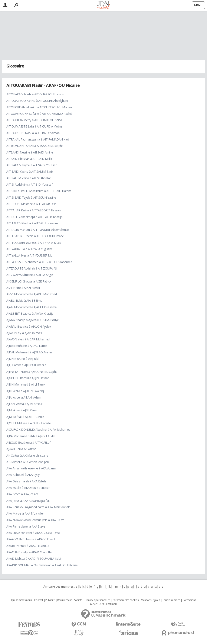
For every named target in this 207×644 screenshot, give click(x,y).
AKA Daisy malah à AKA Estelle (26, 481)
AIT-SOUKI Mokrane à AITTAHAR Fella (31, 204)
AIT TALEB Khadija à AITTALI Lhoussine (32, 223)
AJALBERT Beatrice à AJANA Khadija (30, 313)
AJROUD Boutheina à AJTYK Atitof (28, 442)
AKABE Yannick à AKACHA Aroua (28, 546)
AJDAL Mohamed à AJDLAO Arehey (29, 352)
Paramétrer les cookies (126, 600)
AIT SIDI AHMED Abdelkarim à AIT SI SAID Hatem (39, 191)
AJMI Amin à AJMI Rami (21, 410)
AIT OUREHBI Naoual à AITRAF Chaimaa (33, 133)
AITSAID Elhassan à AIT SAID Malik (29, 159)
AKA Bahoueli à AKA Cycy (23, 475)
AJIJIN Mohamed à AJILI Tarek (26, 384)
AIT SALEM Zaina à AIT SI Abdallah (29, 178)
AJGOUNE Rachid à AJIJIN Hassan (28, 378)
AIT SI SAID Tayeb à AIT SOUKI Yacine (31, 197)
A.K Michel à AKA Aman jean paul (28, 462)
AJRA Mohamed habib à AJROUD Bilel (31, 436)
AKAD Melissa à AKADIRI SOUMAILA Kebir (34, 559)
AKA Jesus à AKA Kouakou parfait (28, 501)
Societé (78, 600)
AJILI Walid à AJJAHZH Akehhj (25, 391)
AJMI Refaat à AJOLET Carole (25, 417)
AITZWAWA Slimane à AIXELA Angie (30, 275)
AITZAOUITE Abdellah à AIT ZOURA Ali (31, 268)
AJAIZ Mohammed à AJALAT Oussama (32, 307)
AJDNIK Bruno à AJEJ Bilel (23, 359)
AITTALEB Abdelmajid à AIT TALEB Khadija (34, 217)
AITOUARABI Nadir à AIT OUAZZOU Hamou (35, 94)
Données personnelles (98, 600)
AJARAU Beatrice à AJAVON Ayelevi (29, 326)
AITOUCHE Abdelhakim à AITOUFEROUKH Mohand (40, 107)
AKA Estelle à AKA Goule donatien (28, 488)
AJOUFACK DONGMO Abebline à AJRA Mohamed (38, 430)
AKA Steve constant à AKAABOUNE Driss (33, 533)
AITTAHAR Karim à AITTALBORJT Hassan (33, 210)
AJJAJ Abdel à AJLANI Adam (24, 397)
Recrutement (64, 600)
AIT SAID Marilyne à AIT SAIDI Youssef (31, 165)
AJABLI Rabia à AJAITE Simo (24, 300)
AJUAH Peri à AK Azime (21, 449)
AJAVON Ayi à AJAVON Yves (24, 333)
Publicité (50, 600)
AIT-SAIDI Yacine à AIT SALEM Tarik (30, 171)
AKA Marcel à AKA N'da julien (25, 513)
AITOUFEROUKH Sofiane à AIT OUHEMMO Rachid (39, 114)
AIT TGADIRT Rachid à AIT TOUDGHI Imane (35, 236)
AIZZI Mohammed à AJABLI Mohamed (32, 294)
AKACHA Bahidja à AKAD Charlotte (29, 552)
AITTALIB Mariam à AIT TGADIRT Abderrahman (38, 230)
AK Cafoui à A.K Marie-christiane (27, 455)
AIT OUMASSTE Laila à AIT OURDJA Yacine (34, 126)
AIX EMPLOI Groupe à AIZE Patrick (29, 281)
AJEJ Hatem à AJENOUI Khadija (26, 365)
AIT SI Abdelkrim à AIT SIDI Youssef (29, 184)
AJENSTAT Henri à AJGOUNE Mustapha (32, 372)
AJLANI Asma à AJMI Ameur (24, 404)
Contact (38, 600)
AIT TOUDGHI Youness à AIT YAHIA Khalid (34, 243)
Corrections (189, 600)
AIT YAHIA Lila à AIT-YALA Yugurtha (29, 249)
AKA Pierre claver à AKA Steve (26, 526)
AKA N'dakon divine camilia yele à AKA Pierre (35, 520)
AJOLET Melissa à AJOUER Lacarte (29, 423)
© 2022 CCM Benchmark (104, 604)
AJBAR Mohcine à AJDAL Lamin (27, 346)
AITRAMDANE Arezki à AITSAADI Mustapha (35, 146)
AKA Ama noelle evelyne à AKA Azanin (31, 468)
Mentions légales (150, 600)
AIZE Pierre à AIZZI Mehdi (23, 288)
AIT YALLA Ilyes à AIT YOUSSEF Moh (30, 255)
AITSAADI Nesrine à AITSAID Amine (30, 152)
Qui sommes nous (21, 600)
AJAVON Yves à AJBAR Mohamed (28, 339)
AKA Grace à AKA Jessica (22, 494)
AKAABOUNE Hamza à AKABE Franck (31, 539)
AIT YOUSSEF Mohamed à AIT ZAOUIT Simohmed (39, 262)
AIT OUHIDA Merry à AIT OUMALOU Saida (34, 120)
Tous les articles (171, 600)
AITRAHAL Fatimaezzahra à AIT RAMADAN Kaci (38, 139)
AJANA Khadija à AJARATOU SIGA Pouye (32, 320)
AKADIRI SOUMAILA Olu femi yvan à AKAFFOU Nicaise (42, 565)
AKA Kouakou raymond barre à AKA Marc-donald (38, 507)
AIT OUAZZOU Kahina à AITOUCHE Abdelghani (37, 101)
